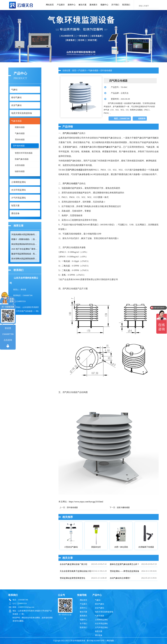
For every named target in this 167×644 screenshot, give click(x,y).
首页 (74, 70)
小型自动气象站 (103, 147)
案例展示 (93, 5)
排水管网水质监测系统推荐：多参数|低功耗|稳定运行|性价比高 (25, 259)
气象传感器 (20, 133)
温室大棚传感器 (123, 508)
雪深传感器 (20, 140)
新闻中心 (72, 5)
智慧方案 (99, 631)
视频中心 (104, 5)
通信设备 (99, 635)
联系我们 (126, 5)
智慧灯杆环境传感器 (24, 153)
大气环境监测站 (101, 627)
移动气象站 (100, 604)
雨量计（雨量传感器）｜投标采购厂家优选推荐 (25, 239)
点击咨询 (8, 340)
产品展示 (61, 5)
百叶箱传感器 (19, 146)
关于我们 (115, 5)
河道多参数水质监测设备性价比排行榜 (25, 234)
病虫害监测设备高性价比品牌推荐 (25, 244)
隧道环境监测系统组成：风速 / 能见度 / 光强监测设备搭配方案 (25, 254)
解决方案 (83, 5)
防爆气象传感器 (22, 159)
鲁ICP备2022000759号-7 (96, 641)
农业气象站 (100, 608)
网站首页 (50, 5)
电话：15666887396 (122, 118)
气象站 (98, 600)
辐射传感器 (20, 171)
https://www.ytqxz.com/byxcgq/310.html (86, 502)
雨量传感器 (20, 127)
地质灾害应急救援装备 (104, 612)
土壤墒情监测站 (101, 620)
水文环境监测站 (101, 624)
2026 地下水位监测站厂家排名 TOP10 (25, 249)
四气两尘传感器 (70, 133)
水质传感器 (20, 165)
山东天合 (63, 138)
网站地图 (110, 641)
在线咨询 (142, 118)
